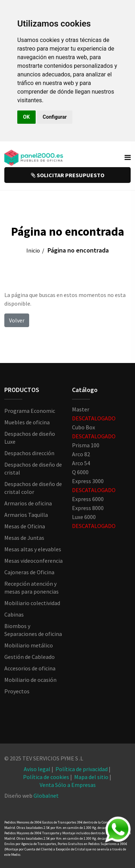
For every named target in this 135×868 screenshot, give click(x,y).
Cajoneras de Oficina (29, 572)
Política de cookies (46, 777)
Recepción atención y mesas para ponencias (31, 588)
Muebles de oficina (27, 422)
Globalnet (46, 796)
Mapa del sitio (91, 777)
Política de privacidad (82, 769)
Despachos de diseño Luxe (30, 438)
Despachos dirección (29, 453)
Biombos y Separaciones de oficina (33, 630)
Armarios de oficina (28, 503)
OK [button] (26, 117)
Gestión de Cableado (30, 657)
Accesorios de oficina (30, 668)
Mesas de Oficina (25, 526)
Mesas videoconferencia (33, 561)
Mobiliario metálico (29, 645)
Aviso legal (37, 769)
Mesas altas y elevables (33, 549)
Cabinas (14, 614)
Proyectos (17, 691)
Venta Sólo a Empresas (68, 785)
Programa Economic (30, 411)
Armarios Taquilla (26, 515)
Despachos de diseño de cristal (33, 468)
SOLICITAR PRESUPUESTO (68, 175)
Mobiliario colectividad (32, 603)
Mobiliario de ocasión (30, 680)
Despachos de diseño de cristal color (33, 488)
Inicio (33, 250)
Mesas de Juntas (24, 538)
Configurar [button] (55, 117)
